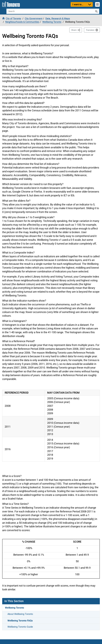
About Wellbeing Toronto (20, 614)
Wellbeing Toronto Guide (20, 627)
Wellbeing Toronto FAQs (20, 621)
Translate (90, 30)
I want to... (78, 4)
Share (77, 30)
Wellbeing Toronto (15, 608)
